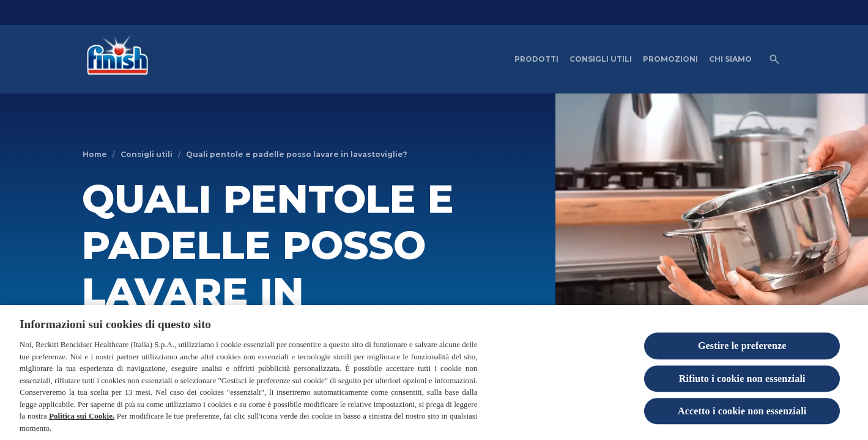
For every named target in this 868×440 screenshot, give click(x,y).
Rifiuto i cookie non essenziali (742, 384)
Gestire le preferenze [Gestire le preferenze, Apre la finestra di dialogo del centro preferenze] (742, 352)
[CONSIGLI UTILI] (601, 59)
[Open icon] (774, 59)
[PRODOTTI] (536, 59)
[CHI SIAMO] (730, 59)
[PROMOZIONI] (670, 59)
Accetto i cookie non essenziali (742, 416)
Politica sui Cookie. (82, 421)
